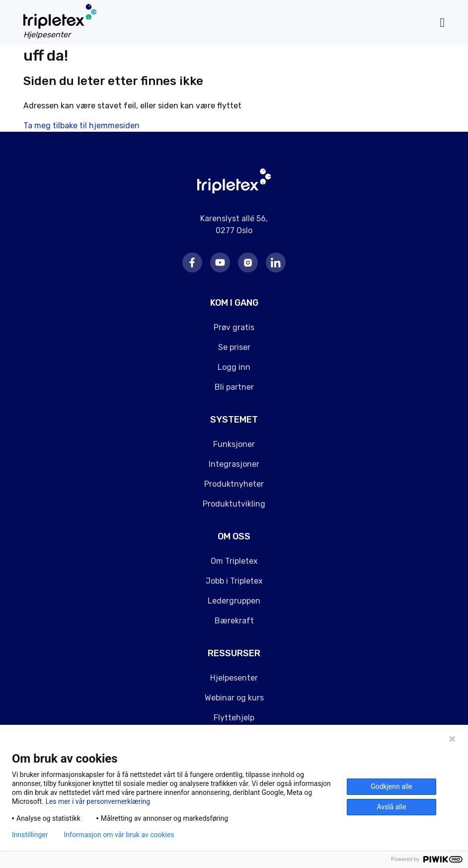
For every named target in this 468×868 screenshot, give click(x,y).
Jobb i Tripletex (234, 581)
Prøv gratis (234, 327)
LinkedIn (276, 262)
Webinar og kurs (234, 698)
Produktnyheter (234, 484)
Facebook (192, 262)
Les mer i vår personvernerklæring (98, 801)
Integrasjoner (234, 464)
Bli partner (234, 387)
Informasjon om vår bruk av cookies (119, 835)
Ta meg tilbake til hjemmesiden (81, 126)
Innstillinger (30, 835)
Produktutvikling (234, 504)
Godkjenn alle (391, 786)
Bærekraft (234, 621)
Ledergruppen (234, 601)
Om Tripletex (234, 561)
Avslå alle (391, 807)
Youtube (220, 262)
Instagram (248, 262)
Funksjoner (234, 444)
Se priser (234, 347)
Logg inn (234, 367)
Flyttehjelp (234, 718)
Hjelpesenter (234, 678)
